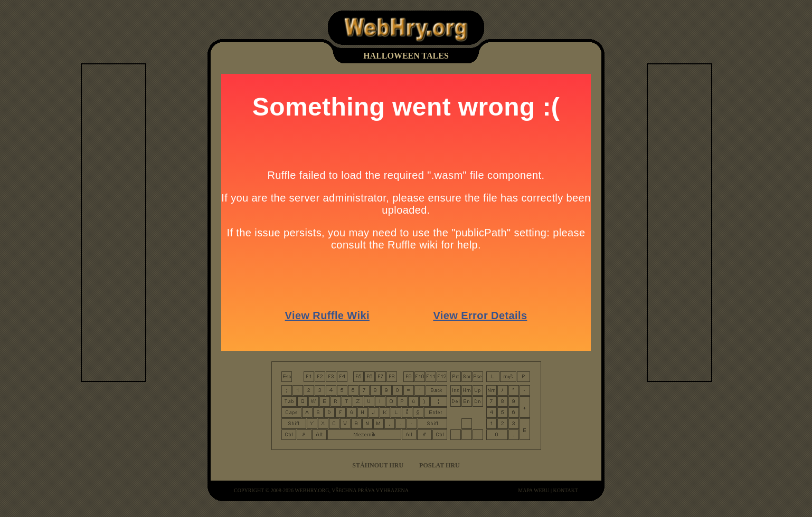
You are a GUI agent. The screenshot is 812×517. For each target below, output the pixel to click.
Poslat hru (440, 465)
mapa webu (534, 490)
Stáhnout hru (378, 465)
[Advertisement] (124, 223)
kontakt (565, 490)
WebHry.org (312, 490)
